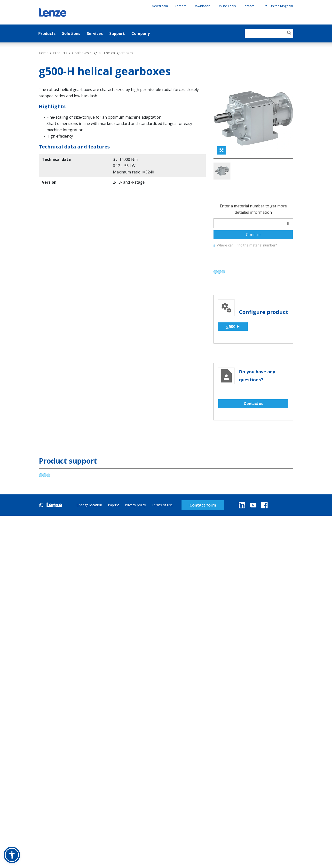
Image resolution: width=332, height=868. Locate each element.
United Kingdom (279, 6)
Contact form (203, 527)
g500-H (233, 348)
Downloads (202, 6)
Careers (181, 6)
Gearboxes (80, 53)
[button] (12, 855)
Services (95, 33)
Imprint (113, 527)
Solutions (71, 33)
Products (47, 33)
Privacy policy (135, 527)
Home (44, 53)
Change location (89, 527)
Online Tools (227, 6)
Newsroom (160, 6)
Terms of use (162, 527)
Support (117, 33)
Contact (248, 6)
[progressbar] (219, 294)
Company (141, 33)
